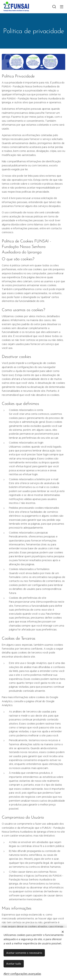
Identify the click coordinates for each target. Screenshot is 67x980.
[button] (54, 7)
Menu (62, 7)
